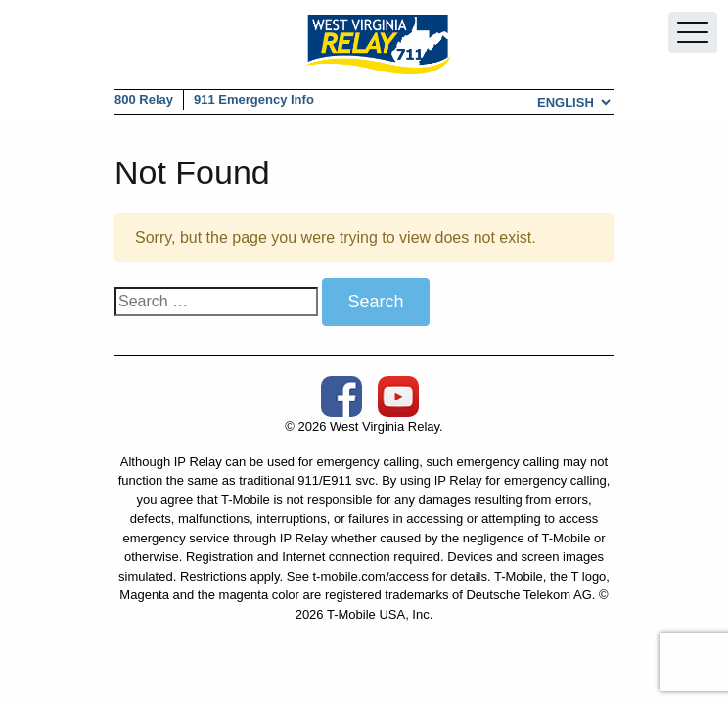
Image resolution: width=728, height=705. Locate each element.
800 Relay (144, 99)
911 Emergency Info (254, 99)
